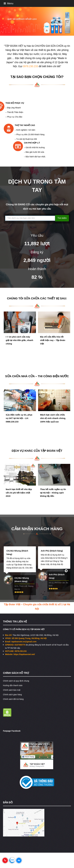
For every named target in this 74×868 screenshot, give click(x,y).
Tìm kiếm (62, 219)
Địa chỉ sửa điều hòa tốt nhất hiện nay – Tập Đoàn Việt (53, 343)
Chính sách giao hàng (12, 695)
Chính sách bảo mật (12, 690)
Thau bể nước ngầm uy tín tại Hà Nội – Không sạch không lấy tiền (53, 495)
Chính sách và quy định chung (16, 681)
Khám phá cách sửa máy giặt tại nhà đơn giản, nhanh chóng (19, 343)
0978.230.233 (30, 66)
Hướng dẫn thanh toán (13, 685)
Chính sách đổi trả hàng (13, 699)
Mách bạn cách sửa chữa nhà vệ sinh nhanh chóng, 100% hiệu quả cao (53, 420)
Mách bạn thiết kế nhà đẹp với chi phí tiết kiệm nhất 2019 (19, 495)
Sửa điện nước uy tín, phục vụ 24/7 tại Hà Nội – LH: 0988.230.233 (19, 420)
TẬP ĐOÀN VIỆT (52, 451)
